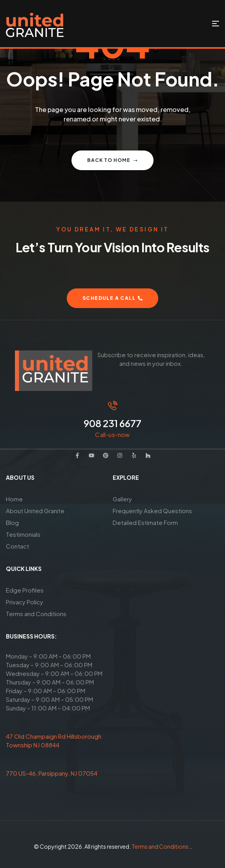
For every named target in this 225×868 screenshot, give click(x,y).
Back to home (113, 160)
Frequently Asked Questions (152, 511)
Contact (17, 546)
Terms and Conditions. (161, 846)
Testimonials (23, 534)
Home (14, 499)
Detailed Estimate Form (145, 522)
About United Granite (35, 511)
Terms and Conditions (36, 614)
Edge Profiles (25, 590)
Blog (12, 522)
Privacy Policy (25, 602)
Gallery (122, 499)
